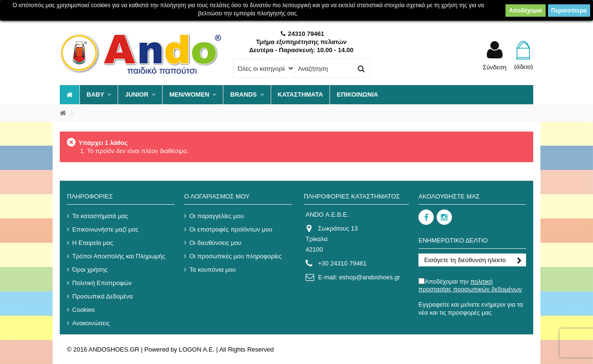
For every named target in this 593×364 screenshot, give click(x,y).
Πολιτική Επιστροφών (102, 283)
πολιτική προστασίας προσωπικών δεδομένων (470, 285)
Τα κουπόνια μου (213, 270)
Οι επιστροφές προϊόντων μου (231, 229)
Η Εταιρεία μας (93, 243)
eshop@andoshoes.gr (369, 277)
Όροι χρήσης (90, 270)
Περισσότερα (569, 11)
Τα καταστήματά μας (100, 216)
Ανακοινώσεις (91, 323)
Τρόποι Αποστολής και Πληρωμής (119, 256)
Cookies (83, 310)
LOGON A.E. (197, 349)
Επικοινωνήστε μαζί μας (105, 229)
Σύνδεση (494, 67)
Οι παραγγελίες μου (217, 216)
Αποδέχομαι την (470, 285)
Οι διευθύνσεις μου (215, 243)
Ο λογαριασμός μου (217, 196)
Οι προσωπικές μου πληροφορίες (236, 256)
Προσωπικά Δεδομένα (103, 296)
